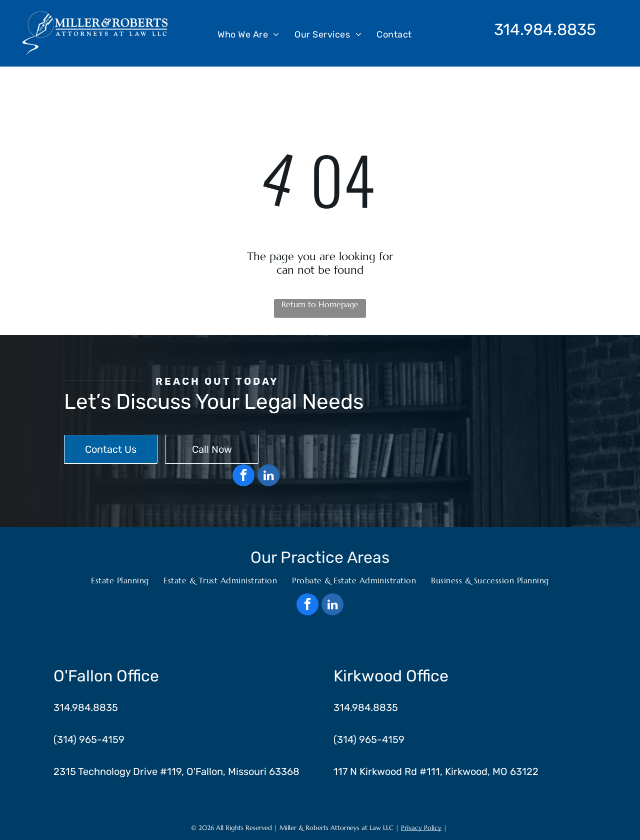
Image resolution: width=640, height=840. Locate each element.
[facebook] (243, 477)
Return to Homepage (320, 304)
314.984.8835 (545, 30)
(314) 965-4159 (89, 739)
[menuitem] (248, 34)
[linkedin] (268, 477)
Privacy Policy (421, 828)
